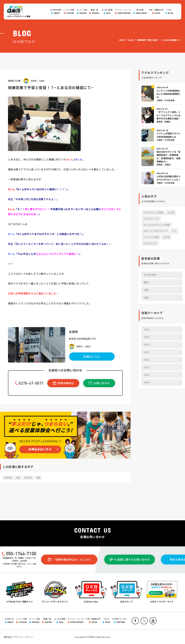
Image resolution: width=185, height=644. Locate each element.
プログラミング (151, 219)
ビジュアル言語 (151, 237)
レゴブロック (150, 243)
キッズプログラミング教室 (157, 225)
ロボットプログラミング (156, 231)
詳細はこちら (92, 356)
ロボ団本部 (150, 275)
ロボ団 (16, 10)
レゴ (174, 231)
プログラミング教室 (153, 213)
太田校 (42, 81)
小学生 (166, 237)
